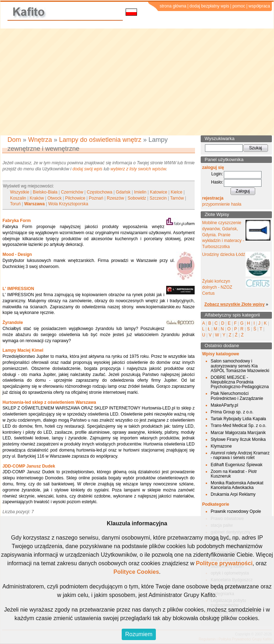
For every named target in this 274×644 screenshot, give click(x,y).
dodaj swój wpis (88, 169)
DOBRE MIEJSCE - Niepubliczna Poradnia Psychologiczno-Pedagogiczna (240, 382)
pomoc (239, 6)
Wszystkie (20, 192)
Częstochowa (100, 192)
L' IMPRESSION (18, 289)
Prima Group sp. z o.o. (232, 412)
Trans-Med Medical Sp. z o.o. (238, 426)
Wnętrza (40, 140)
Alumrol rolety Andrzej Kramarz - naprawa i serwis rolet (240, 455)
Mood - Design (17, 254)
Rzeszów (115, 198)
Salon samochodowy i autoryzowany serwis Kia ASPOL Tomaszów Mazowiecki (240, 366)
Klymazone (221, 446)
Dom (14, 140)
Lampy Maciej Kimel (23, 350)
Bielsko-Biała (45, 192)
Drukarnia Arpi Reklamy (233, 494)
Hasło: (217, 182)
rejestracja (213, 198)
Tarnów (177, 198)
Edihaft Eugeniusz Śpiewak (236, 465)
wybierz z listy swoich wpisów (138, 169)
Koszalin (18, 198)
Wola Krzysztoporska (68, 204)
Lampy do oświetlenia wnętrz (100, 140)
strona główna (173, 6)
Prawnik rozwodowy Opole (236, 511)
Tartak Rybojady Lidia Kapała (238, 419)
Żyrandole (13, 323)
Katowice (159, 192)
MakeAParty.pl (224, 405)
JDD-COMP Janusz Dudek (29, 466)
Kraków (37, 198)
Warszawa (35, 204)
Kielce (177, 192)
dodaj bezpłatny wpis (209, 6)
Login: (217, 174)
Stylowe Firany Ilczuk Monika (238, 439)
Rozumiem (139, 634)
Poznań (96, 198)
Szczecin (158, 198)
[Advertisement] (137, 82)
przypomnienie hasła (222, 204)
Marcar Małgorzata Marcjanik (238, 433)
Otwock (54, 198)
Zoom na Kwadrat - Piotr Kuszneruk (234, 474)
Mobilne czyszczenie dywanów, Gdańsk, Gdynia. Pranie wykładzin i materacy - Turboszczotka (223, 235)
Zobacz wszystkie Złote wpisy (234, 304)
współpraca (259, 6)
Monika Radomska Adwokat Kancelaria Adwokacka (237, 485)
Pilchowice (75, 198)
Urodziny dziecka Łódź (224, 254)
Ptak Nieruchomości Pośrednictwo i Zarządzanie (237, 396)
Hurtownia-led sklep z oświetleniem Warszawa (49, 402)
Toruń (15, 204)
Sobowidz (137, 198)
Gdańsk (123, 192)
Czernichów (72, 192)
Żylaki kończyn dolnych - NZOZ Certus (217, 287)
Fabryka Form (17, 221)
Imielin (140, 192)
